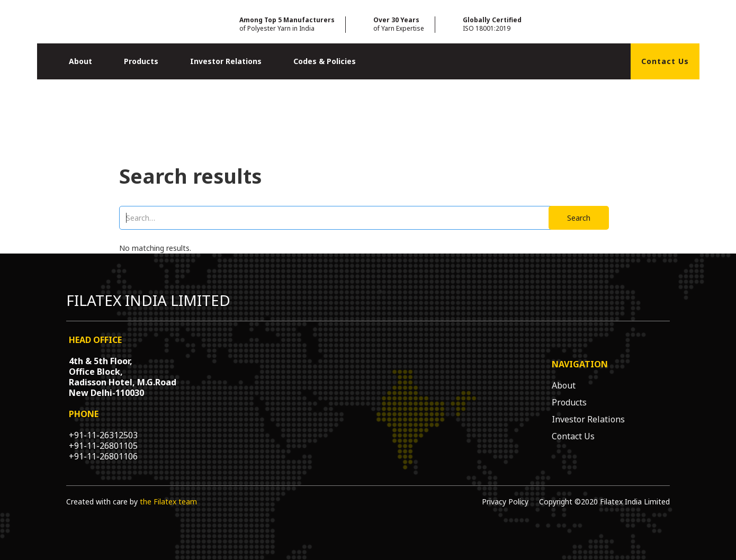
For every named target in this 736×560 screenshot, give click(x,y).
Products (141, 61)
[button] (80, 61)
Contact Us (665, 61)
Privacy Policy (505, 502)
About (80, 61)
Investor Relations (226, 61)
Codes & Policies (325, 61)
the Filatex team (168, 502)
